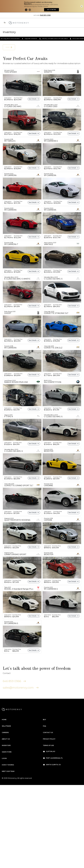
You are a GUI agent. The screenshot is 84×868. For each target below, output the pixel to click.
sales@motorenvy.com (21, 675)
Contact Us (48, 720)
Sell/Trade (6, 714)
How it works (8, 752)
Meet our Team (8, 759)
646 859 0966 (15, 669)
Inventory (6, 733)
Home (4, 707)
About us (6, 727)
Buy (44, 707)
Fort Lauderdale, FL (53, 746)
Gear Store (7, 740)
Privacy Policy (49, 727)
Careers (5, 720)
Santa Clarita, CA (52, 752)
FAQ (44, 714)
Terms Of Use (48, 733)
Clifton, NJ (49, 739)
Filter (9, 35)
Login (4, 746)
